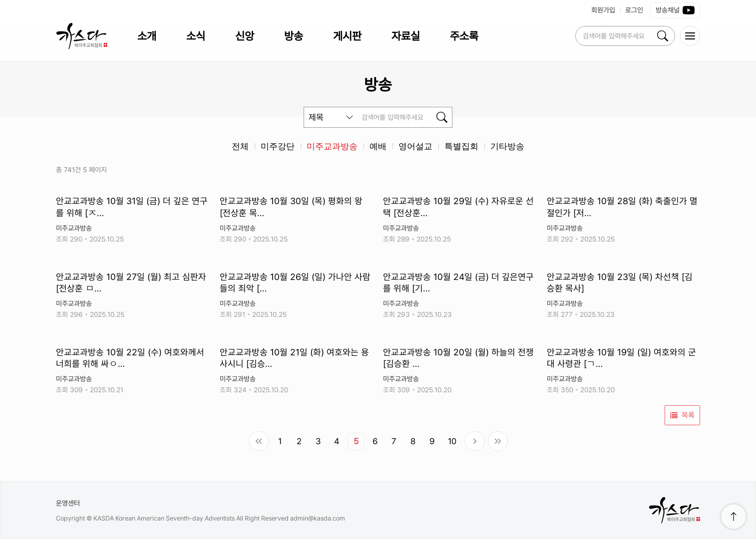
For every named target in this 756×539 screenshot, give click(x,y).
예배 (378, 146)
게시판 (347, 36)
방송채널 (675, 10)
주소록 (464, 36)
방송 (294, 36)
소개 (147, 36)
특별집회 (461, 146)
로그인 (634, 10)
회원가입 (603, 10)
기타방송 (507, 146)
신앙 (245, 36)
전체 (240, 146)
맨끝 (498, 441)
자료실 (406, 36)
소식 (196, 36)
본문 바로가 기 (0, 0)
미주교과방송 (332, 146)
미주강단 (278, 146)
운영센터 (68, 503)
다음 (475, 441)
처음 (259, 441)
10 (452, 441)
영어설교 (415, 146)
